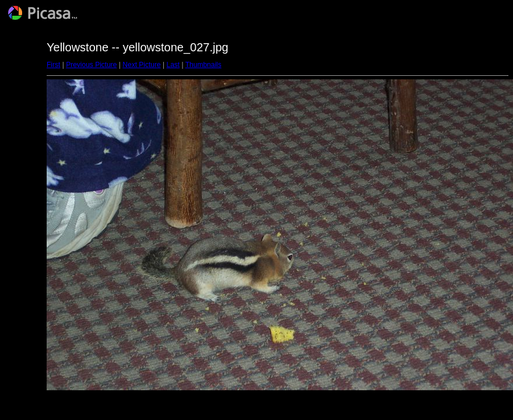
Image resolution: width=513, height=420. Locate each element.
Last (173, 65)
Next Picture (141, 65)
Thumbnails (203, 65)
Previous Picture (91, 65)
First (53, 65)
